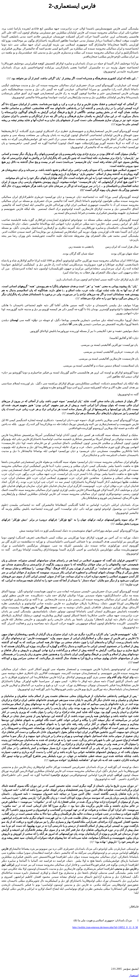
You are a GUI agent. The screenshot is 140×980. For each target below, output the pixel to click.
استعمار (134, 975)
